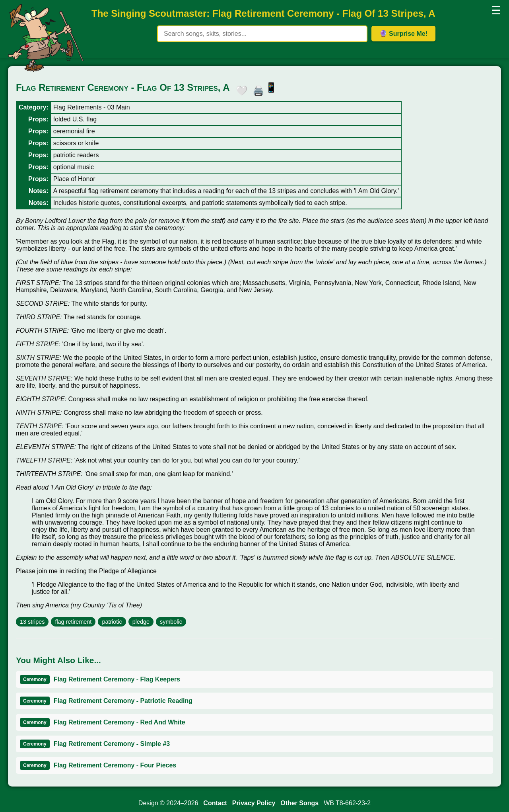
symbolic (171, 622)
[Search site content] (262, 34)
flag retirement (73, 622)
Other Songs (299, 803)
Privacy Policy (254, 803)
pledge (141, 622)
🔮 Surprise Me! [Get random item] (403, 34)
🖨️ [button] (256, 89)
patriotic (112, 622)
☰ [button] (496, 11)
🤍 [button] (240, 89)
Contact (215, 803)
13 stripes (32, 622)
